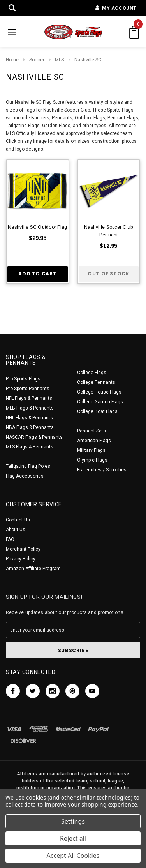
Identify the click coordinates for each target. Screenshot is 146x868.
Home (12, 60)
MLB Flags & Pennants (30, 408)
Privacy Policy (21, 559)
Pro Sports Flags (23, 379)
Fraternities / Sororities (102, 470)
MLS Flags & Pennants (30, 447)
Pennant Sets (91, 431)
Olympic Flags (92, 460)
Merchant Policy (23, 549)
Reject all (73, 838)
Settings (73, 821)
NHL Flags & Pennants (29, 418)
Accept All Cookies (73, 856)
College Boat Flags (97, 411)
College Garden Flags (100, 402)
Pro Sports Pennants (28, 388)
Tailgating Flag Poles (28, 466)
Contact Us (18, 520)
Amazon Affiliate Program (33, 569)
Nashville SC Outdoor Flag (37, 227)
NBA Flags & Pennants (30, 427)
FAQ (10, 539)
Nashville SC (88, 60)
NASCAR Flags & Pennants (34, 437)
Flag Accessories (25, 476)
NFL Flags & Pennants (29, 398)
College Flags (92, 373)
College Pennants (96, 382)
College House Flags (99, 392)
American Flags (94, 441)
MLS (59, 60)
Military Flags (91, 450)
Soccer (37, 60)
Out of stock (108, 274)
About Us (16, 530)
